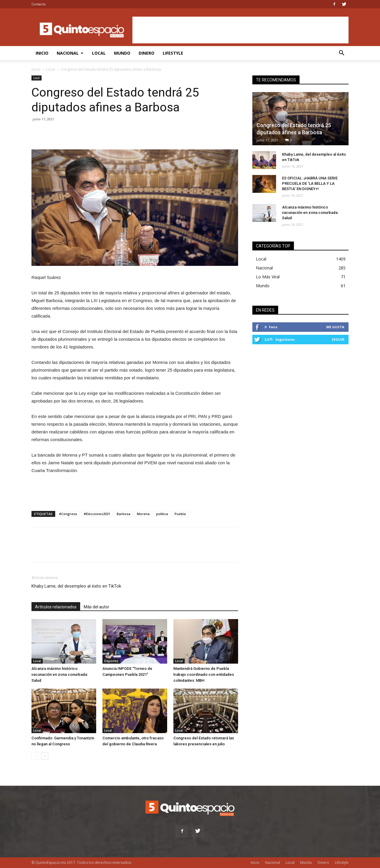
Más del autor (96, 607)
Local (99, 53)
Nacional (70, 53)
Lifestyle (173, 53)
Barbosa (123, 514)
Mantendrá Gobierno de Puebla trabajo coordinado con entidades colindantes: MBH (204, 674)
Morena (143, 514)
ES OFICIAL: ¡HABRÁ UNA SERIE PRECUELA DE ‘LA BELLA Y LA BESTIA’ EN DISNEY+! (310, 183)
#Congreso (68, 514)
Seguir (338, 339)
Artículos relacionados (56, 607)
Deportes (111, 661)
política (162, 514)
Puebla (180, 514)
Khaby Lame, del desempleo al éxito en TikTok (76, 586)
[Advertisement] (240, 30)
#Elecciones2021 (97, 514)
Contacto (39, 4)
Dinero (147, 53)
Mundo (122, 53)
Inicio (42, 53)
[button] (341, 54)
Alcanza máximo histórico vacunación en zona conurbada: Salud (60, 674)
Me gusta (335, 327)
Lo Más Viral (268, 277)
